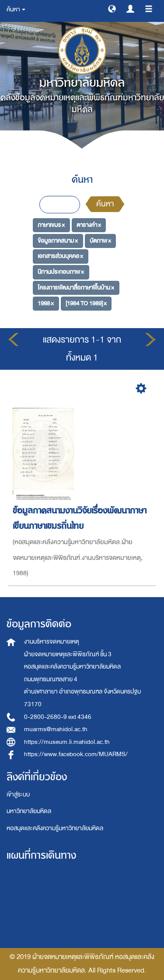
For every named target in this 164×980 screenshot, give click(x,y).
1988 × (46, 303)
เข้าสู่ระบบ (18, 794)
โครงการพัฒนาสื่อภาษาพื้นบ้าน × (76, 288)
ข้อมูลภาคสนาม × (58, 241)
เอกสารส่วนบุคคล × (60, 256)
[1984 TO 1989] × (86, 303)
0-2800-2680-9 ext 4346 (58, 717)
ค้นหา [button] (16, 9)
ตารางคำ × (89, 225)
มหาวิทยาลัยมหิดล (29, 811)
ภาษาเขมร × (51, 225)
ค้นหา (105, 204)
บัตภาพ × (100, 241)
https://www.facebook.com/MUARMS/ (76, 754)
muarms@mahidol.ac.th (56, 729)
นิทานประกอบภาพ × (61, 272)
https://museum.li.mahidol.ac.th (67, 742)
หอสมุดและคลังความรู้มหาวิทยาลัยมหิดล (55, 828)
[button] (112, 8)
